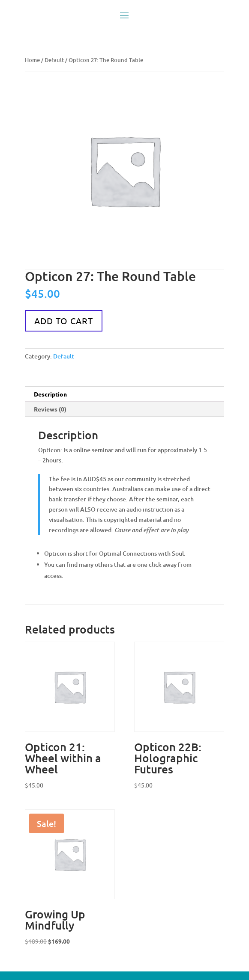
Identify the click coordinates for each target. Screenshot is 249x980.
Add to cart (64, 321)
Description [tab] (50, 394)
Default (54, 60)
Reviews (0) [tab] (50, 409)
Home (32, 60)
